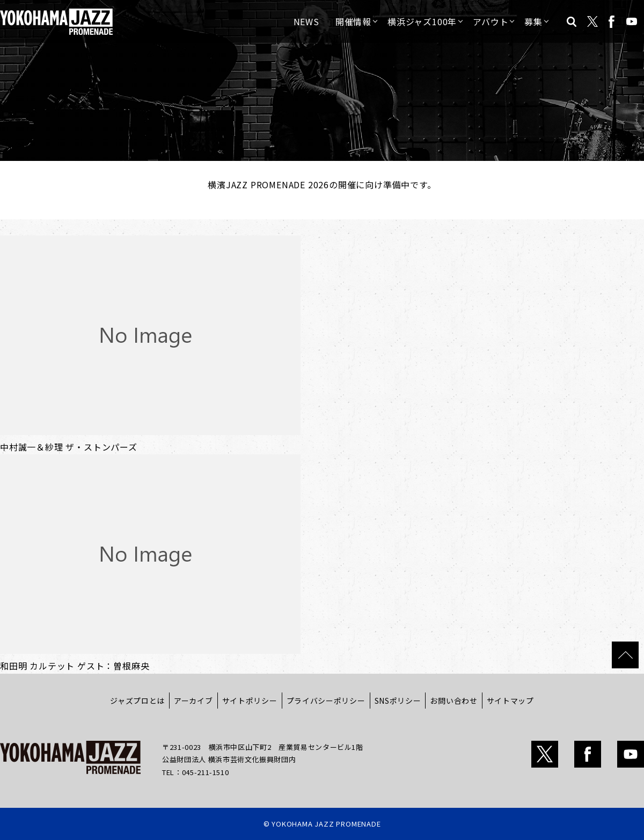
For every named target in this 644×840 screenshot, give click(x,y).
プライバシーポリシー (326, 701)
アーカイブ (193, 701)
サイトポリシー (250, 701)
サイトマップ (510, 701)
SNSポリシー (398, 701)
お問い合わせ (453, 701)
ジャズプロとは (137, 701)
